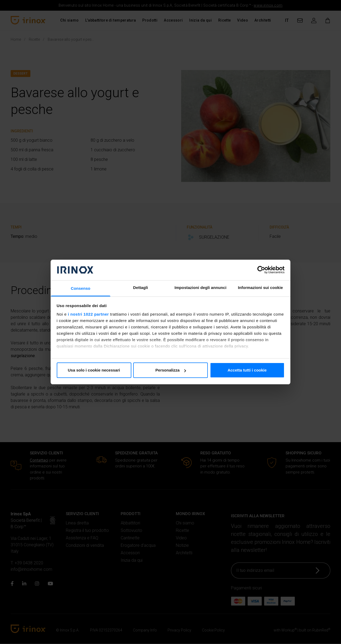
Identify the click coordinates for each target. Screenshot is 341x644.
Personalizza (171, 370)
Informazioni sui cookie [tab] (260, 288)
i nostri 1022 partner (88, 314)
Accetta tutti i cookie (247, 370)
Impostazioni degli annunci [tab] (200, 288)
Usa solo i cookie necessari (94, 370)
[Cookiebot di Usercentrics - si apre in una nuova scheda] (261, 270)
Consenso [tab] (81, 288)
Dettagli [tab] (141, 288)
